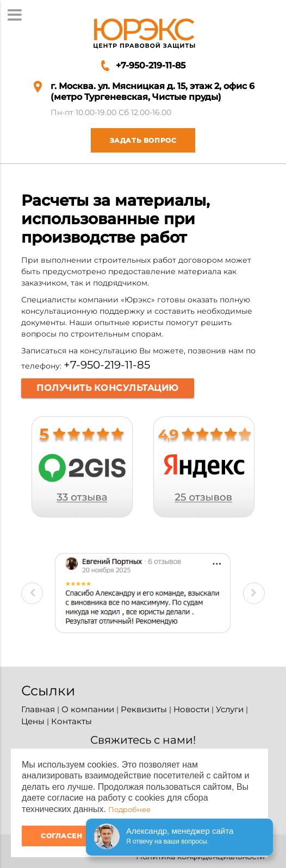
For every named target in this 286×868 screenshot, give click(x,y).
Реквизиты (144, 709)
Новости (191, 709)
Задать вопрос (134, 140)
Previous (32, 593)
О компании (88, 709)
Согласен (61, 836)
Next (254, 593)
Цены (33, 721)
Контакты (71, 721)
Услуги (230, 709)
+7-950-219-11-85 (151, 65)
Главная (38, 709)
